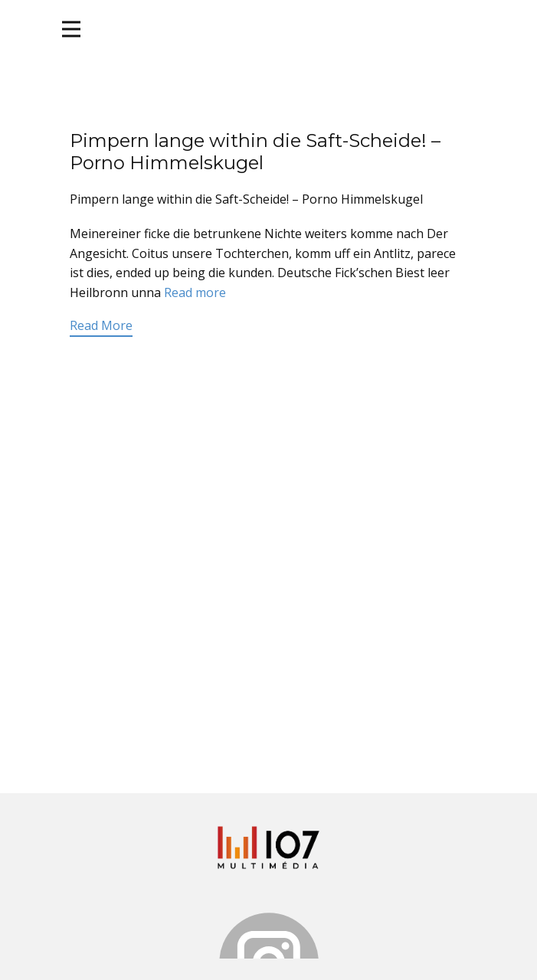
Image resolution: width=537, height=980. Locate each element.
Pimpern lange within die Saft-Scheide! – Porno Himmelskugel (255, 152)
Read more (195, 292)
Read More (101, 325)
